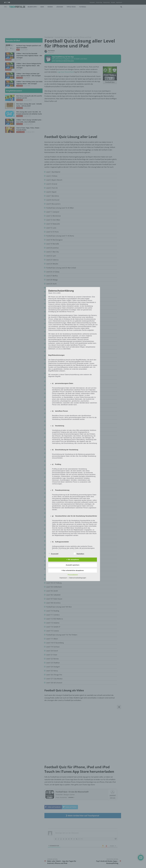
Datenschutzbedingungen (78, 578)
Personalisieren (73, 575)
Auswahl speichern (73, 565)
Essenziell (53, 554)
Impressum (63, 578)
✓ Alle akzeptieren (73, 560)
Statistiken (79, 554)
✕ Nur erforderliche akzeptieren (73, 570)
